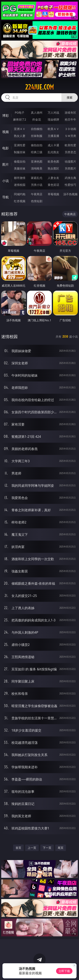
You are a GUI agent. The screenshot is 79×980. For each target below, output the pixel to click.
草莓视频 (53, 194)
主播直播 (53, 136)
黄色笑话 (53, 185)
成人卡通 (53, 145)
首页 (18, 848)
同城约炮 (20, 194)
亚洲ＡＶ (20, 129)
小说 (6, 181)
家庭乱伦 (37, 178)
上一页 (32, 848)
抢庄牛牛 (70, 119)
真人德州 (37, 113)
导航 (6, 197)
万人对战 (53, 113)
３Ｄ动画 (70, 129)
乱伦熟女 (53, 152)
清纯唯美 (37, 168)
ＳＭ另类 (70, 136)
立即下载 (64, 971)
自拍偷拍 (37, 129)
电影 (6, 148)
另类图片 (70, 168)
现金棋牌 (53, 119)
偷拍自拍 (37, 145)
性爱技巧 (70, 185)
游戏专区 (70, 113)
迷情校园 (20, 185)
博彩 (6, 115)
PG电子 (20, 113)
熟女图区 (53, 168)
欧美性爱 (70, 145)
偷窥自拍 (20, 161)
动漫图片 (70, 161)
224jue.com (39, 87)
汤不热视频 (70, 194)
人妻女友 (53, 178)
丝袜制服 (37, 136)
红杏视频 (20, 201)
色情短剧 (37, 201)
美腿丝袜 (20, 168)
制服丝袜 (20, 152)
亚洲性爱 (20, 145)
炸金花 (37, 119)
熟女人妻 (20, 136)
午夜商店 (37, 194)
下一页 (47, 848)
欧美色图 (53, 161)
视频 (6, 132)
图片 (6, 164)
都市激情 (20, 178)
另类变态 (70, 152)
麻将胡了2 (20, 119)
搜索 (70, 97)
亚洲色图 (37, 161)
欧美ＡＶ (53, 129)
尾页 (61, 848)
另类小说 (37, 185)
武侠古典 (70, 178)
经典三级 (37, 152)
